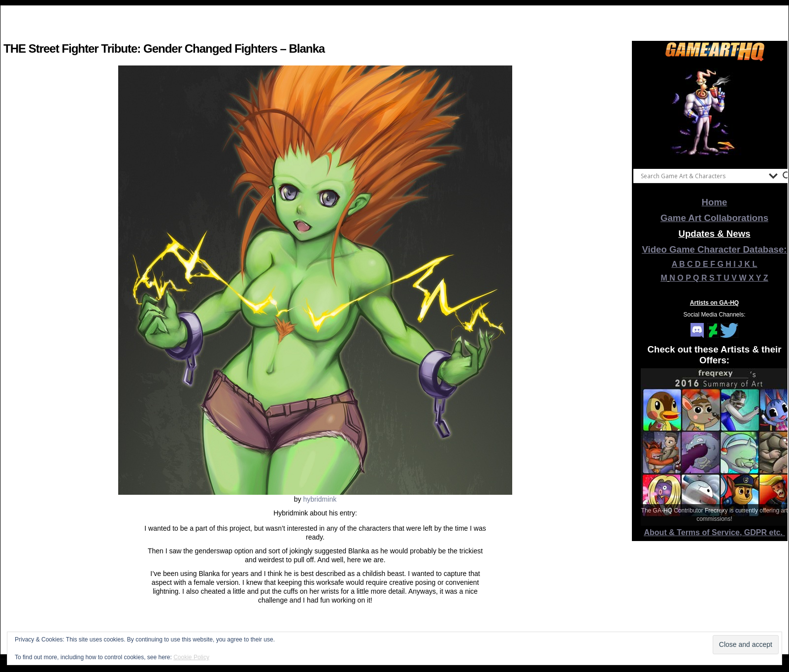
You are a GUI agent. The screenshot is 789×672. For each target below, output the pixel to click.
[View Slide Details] (715, 113)
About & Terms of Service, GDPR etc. (715, 532)
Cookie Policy (191, 657)
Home (715, 202)
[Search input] (702, 176)
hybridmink (320, 499)
